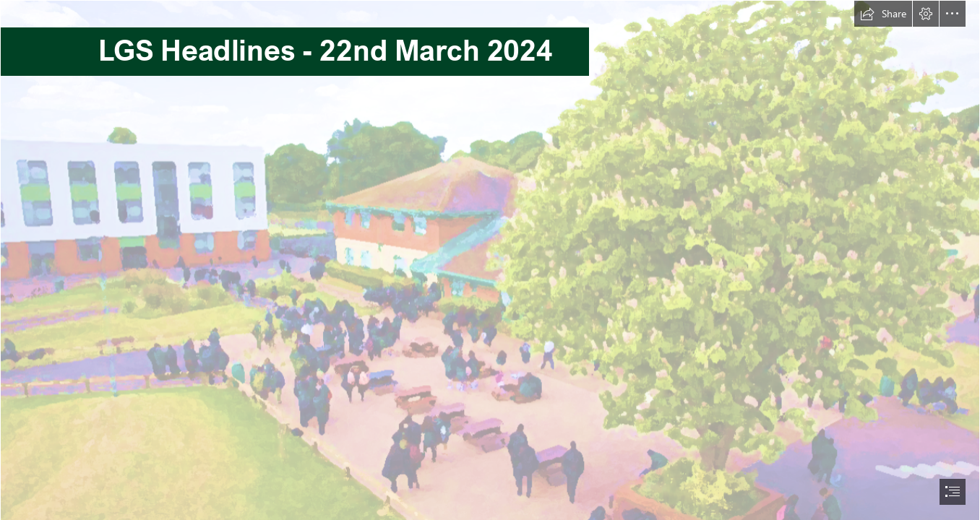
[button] (883, 14)
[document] (490, 260)
